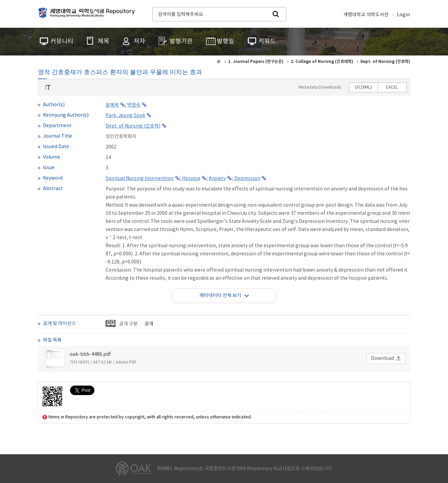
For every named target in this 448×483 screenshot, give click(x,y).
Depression (247, 179)
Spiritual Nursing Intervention (140, 179)
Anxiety (217, 179)
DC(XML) (364, 87)
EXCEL (392, 87)
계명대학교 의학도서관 (366, 15)
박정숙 (134, 105)
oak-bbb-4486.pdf (90, 354)
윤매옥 (112, 105)
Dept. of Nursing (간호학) (133, 126)
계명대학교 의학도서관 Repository (88, 14)
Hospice (191, 179)
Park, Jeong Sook (125, 116)
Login (404, 15)
